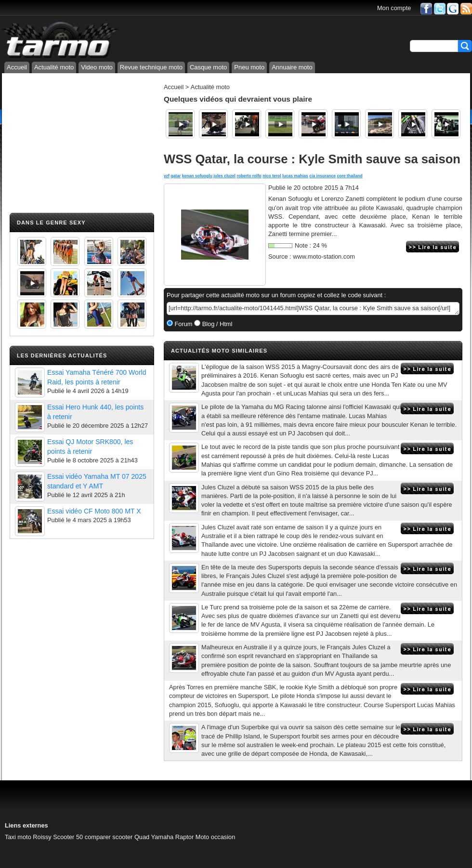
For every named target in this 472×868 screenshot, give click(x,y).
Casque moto (208, 67)
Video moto (97, 67)
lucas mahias (295, 176)
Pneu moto (249, 67)
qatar (176, 176)
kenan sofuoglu (197, 176)
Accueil (17, 67)
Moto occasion (216, 837)
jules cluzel (224, 176)
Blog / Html (216, 324)
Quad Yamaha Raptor (164, 837)
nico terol (272, 176)
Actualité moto (54, 67)
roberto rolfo (249, 176)
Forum (183, 324)
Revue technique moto (151, 67)
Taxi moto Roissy (28, 837)
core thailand (349, 176)
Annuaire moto (292, 67)
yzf (167, 176)
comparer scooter (109, 837)
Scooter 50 (68, 837)
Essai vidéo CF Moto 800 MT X (94, 511)
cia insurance (322, 176)
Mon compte (394, 8)
